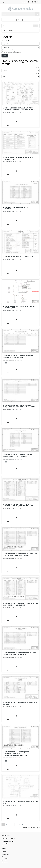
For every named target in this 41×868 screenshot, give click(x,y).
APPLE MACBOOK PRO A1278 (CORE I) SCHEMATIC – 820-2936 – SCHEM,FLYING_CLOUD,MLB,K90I (16, 753)
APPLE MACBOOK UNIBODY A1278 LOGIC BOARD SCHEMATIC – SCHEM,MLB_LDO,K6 (18, 455)
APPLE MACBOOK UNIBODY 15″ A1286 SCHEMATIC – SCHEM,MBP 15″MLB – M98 (18, 505)
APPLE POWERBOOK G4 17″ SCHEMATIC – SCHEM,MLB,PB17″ (18, 158)
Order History (6, 859)
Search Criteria (6, 41)
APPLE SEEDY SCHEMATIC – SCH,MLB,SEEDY (19, 256)
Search (11, 31)
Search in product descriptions (11, 52)
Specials (4, 851)
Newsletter (5, 863)
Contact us (24, 2)
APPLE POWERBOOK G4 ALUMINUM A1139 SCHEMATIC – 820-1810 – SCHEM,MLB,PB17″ (19, 109)
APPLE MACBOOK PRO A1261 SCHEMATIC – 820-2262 (20, 802)
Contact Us (5, 844)
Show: (38, 73)
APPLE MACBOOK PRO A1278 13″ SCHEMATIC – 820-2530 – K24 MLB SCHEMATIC (20, 654)
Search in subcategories (9, 50)
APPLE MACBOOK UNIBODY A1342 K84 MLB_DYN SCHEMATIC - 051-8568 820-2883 (19, 406)
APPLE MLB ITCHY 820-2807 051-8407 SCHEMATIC (16, 208)
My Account (5, 857)
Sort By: (37, 67)
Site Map (4, 846)
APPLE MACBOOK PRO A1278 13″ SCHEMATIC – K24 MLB (20, 703)
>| (23, 825)
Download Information (8, 838)
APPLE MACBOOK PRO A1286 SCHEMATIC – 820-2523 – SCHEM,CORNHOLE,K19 (20, 604)
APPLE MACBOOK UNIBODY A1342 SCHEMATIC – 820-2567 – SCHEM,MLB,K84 (20, 356)
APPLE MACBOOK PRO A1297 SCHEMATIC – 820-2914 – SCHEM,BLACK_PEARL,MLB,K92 (20, 555)
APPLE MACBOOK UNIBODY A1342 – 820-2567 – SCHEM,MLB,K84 (20, 307)
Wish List (4, 861)
